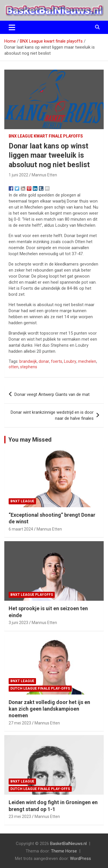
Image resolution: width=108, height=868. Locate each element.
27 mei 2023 (20, 723)
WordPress (80, 859)
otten (14, 367)
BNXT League (22, 501)
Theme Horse (64, 851)
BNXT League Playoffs (32, 595)
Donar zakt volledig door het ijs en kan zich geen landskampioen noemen (49, 709)
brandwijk (28, 361)
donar (44, 361)
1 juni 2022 (18, 175)
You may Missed (30, 440)
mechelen (87, 361)
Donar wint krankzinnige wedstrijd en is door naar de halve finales (52, 415)
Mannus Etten (44, 175)
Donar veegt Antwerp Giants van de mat (52, 394)
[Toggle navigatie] (12, 27)
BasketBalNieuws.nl (68, 844)
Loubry (70, 361)
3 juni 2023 (18, 623)
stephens (29, 367)
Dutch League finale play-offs (40, 688)
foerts (57, 361)
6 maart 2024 (21, 529)
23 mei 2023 (20, 817)
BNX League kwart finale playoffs (46, 136)
